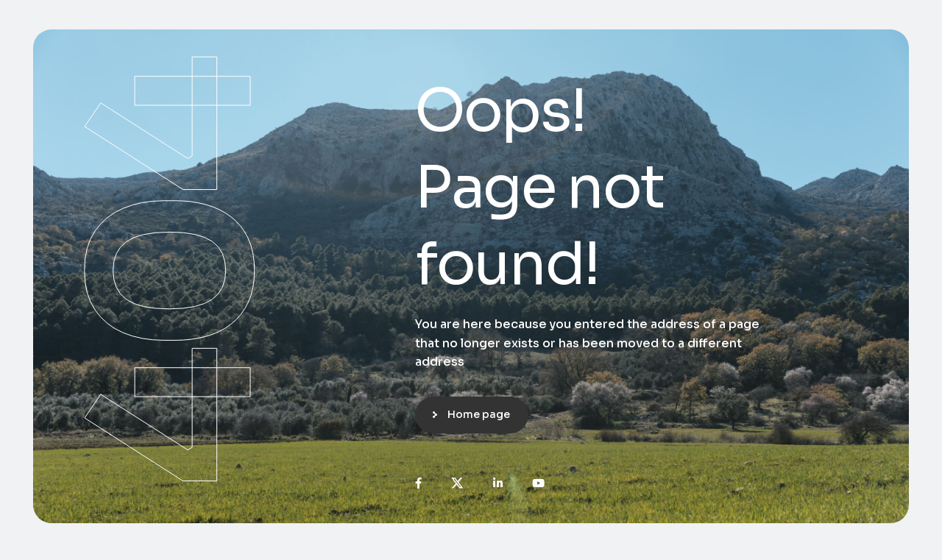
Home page (479, 414)
